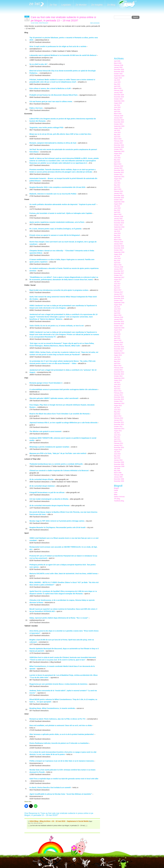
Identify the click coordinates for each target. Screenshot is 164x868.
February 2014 (119, 368)
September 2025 (119, 76)
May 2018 (117, 261)
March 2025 (118, 88)
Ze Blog (111, 5)
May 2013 (117, 387)
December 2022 (119, 145)
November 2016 (119, 298)
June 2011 (117, 435)
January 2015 (118, 345)
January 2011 (118, 445)
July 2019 (117, 231)
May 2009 (117, 471)
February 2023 (119, 141)
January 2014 (118, 370)
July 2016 (117, 307)
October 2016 (118, 301)
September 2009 (119, 466)
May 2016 (117, 311)
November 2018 (119, 248)
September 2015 (119, 328)
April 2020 (117, 212)
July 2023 (117, 130)
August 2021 (118, 179)
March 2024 (118, 114)
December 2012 (119, 397)
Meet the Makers (127, 5)
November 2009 (119, 464)
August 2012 (118, 406)
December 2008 (119, 479)
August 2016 (118, 305)
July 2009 (117, 469)
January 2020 (118, 219)
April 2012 (117, 414)
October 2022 (118, 149)
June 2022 (117, 158)
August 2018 (118, 254)
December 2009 (119, 462)
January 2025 (118, 93)
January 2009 (118, 477)
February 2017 (119, 292)
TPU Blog (117, 499)
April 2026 (117, 61)
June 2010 (117, 454)
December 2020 (119, 196)
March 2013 (118, 391)
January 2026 (118, 67)
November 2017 (119, 273)
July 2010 (117, 452)
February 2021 (119, 191)
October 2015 (118, 326)
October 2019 (118, 225)
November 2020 (119, 198)
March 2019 (118, 240)
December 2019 (119, 221)
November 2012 (119, 399)
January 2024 (118, 118)
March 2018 (118, 265)
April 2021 (117, 187)
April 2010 (117, 458)
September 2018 (119, 252)
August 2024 (118, 103)
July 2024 (117, 105)
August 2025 (118, 78)
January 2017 (118, 294)
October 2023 (118, 124)
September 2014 (119, 353)
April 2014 (117, 364)
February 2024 (119, 116)
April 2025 (117, 86)
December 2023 (119, 120)
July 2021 (117, 181)
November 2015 (119, 324)
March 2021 (118, 189)
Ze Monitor (81, 5)
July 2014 (117, 357)
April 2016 (117, 313)
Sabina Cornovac (119, 497)
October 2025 (118, 74)
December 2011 (119, 422)
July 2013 (117, 382)
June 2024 (117, 107)
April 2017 (117, 288)
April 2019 (117, 238)
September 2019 (119, 227)
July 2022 (117, 156)
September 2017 (119, 277)
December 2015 (119, 322)
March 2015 (118, 340)
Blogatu (116, 488)
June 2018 (117, 259)
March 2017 (118, 290)
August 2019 (118, 229)
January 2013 (118, 395)
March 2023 (118, 139)
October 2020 (118, 200)
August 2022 (118, 154)
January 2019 (118, 244)
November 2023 (119, 122)
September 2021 (119, 177)
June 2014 (117, 359)
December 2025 (119, 70)
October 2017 (118, 275)
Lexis (116, 492)
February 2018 (119, 267)
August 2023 (118, 128)
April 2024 (117, 112)
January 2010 (118, 460)
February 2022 (119, 166)
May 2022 (117, 160)
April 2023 (117, 137)
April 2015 (117, 338)
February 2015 (119, 343)
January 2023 (118, 143)
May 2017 (117, 286)
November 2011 (119, 424)
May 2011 (117, 437)
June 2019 (117, 233)
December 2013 (119, 372)
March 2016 (118, 315)
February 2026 (119, 65)
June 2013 (117, 385)
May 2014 (117, 361)
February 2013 (119, 393)
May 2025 (117, 84)
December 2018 (119, 246)
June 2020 (117, 208)
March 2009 (118, 473)
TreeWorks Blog (119, 501)
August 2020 (118, 204)
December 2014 (119, 347)
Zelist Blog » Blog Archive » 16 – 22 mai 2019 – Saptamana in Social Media (59, 821)
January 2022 (118, 168)
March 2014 (118, 366)
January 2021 (118, 193)
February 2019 (119, 242)
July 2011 (117, 433)
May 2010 (117, 456)
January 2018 (118, 269)
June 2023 (117, 133)
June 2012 (117, 410)
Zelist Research (44, 23)
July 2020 (117, 206)
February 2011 (119, 443)
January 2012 (118, 420)
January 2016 (118, 319)
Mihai (116, 495)
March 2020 (118, 214)
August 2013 (118, 380)
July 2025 (117, 80)
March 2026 (118, 63)
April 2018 (117, 263)
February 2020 (119, 217)
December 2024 (119, 95)
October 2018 (118, 250)
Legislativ (66, 5)
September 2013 (119, 378)
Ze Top (53, 5)
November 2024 (119, 97)
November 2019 (119, 223)
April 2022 (117, 162)
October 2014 (118, 351)
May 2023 (117, 135)
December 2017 (119, 271)
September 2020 (119, 202)
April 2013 (117, 389)
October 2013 (118, 376)
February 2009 (119, 475)
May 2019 (117, 235)
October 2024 (118, 99)
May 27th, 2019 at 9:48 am (35, 823)
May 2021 (117, 185)
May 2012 (117, 412)
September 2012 (119, 403)
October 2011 (118, 427)
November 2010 (119, 448)
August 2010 (118, 450)
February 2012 (119, 418)
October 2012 (118, 401)
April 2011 (117, 439)
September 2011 (119, 429)
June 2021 (117, 183)
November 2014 (119, 349)
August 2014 (118, 355)
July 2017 (117, 282)
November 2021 (119, 172)
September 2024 (119, 101)
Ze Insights (97, 5)
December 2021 (119, 170)
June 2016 (117, 309)
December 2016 (119, 296)
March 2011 (118, 441)
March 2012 (118, 416)
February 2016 (119, 317)
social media (34, 23)
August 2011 (118, 431)
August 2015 (118, 330)
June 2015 (117, 334)
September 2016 (119, 303)
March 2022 (118, 164)
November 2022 (119, 147)
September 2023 (119, 126)
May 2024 (117, 109)
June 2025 (117, 82)
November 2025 (119, 72)
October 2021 (118, 175)
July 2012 (117, 408)
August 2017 (118, 280)
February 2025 (119, 91)
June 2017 (117, 284)
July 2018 (117, 256)
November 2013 (119, 374)
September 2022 (119, 151)
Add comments (95, 23)
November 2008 (119, 481)
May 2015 (117, 336)
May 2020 (117, 210)
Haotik (116, 490)
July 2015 (117, 332)
